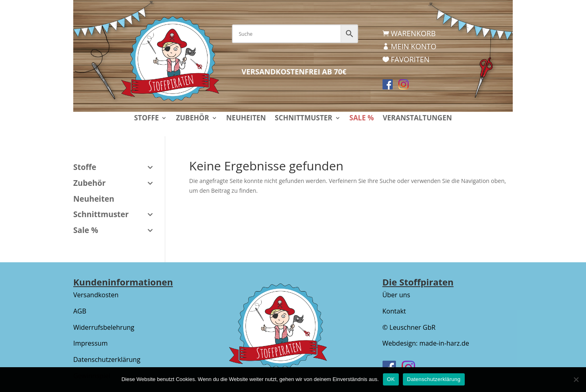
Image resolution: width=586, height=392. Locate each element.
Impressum (90, 343)
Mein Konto (413, 46)
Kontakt (394, 311)
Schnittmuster (303, 119)
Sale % (362, 119)
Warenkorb (413, 33)
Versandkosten (96, 295)
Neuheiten (246, 119)
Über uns (396, 295)
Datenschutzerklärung (107, 359)
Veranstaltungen (417, 119)
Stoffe (146, 119)
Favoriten (410, 59)
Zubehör (192, 119)
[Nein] (576, 379)
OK (391, 379)
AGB (80, 311)
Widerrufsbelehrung (104, 327)
